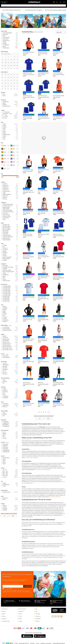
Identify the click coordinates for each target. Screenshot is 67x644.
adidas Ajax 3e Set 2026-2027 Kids (44, 235)
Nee (48, 419)
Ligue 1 (4, 276)
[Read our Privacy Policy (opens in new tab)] (11, 589)
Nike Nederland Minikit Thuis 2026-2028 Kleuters (44, 117)
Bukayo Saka (6, 231)
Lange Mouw (6, 405)
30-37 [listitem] (11, 78)
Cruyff (4, 130)
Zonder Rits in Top (7, 344)
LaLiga (4, 273)
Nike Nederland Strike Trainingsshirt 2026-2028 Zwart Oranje (28, 192)
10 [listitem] (14, 57)
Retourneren (4, 619)
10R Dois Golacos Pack (8, 204)
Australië (5, 260)
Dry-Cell (5, 372)
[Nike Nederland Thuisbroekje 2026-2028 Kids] (29, 373)
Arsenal (4, 254)
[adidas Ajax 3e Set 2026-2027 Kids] (44, 225)
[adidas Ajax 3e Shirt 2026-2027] (29, 289)
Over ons (21, 614)
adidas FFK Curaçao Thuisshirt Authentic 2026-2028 (29, 74)
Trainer (4, 486)
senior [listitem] (5, 54)
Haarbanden (6, 39)
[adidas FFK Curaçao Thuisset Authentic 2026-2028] (59, 225)
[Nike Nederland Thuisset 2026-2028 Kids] (44, 65)
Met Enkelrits (6, 356)
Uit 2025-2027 (6, 300)
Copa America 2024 (7, 210)
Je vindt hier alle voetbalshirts (31, 458)
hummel (5, 136)
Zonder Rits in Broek (7, 347)
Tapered (5, 438)
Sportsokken (5, 449)
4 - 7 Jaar (5, 115)
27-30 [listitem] (14, 75)
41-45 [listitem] (14, 86)
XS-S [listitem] (17, 69)
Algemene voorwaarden (46, 643)
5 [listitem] (17, 54)
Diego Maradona (7, 240)
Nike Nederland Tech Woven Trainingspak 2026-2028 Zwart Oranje (44, 340)
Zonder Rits (5, 338)
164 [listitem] (17, 66)
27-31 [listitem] (17, 75)
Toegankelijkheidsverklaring (59, 643)
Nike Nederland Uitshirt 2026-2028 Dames (28, 277)
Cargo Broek (6, 422)
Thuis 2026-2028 (7, 286)
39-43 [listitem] (5, 86)
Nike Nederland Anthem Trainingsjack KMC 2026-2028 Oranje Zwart (59, 361)
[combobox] (33, 5)
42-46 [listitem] (2, 89)
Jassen (4, 46)
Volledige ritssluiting (7, 330)
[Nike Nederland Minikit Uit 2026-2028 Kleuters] (44, 268)
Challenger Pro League (8, 267)
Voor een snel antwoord (39, 603)
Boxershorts (5, 34)
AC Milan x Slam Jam (7, 206)
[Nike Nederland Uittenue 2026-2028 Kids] (59, 331)
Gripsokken (5, 446)
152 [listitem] (11, 66)
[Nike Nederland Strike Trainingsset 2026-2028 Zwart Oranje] (59, 310)
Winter (4, 462)
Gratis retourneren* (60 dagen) (34, 10)
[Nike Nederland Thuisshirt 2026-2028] (29, 44)
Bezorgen (4, 616)
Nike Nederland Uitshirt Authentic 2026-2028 (28, 170)
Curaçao (5, 319)
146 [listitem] (8, 66)
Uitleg (10, 325)
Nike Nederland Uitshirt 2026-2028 (58, 53)
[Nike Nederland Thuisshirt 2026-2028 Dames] (59, 109)
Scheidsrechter (6, 485)
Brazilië (4, 313)
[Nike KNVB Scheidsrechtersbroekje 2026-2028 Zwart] (44, 373)
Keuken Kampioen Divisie (8, 272)
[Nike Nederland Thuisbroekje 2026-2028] (29, 352)
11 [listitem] (17, 57)
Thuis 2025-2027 (7, 289)
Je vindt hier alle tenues (55, 497)
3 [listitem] (11, 54)
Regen (4, 459)
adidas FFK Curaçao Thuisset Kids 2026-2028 (43, 97)
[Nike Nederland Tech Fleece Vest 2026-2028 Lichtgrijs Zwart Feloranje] (59, 396)
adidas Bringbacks (7, 194)
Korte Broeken (6, 48)
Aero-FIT (5, 363)
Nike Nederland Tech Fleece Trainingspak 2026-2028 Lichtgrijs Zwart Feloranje (44, 256)
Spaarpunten (21, 611)
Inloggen (54, 2)
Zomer (4, 464)
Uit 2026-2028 (6, 297)
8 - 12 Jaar (5, 117)
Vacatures (21, 621)
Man (4, 94)
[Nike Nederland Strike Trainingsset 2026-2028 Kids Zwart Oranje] (59, 374)
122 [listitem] (14, 63)
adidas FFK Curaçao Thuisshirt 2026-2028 (43, 53)
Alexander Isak (6, 225)
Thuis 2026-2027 (7, 288)
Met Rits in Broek (7, 345)
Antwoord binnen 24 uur (26, 602)
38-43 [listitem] (17, 84)
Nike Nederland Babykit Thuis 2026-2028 (58, 170)
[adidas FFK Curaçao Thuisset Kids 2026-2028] (44, 87)
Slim (4, 383)
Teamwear (38, 621)
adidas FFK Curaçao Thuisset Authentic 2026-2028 (58, 235)
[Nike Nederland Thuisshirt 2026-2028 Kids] (59, 86)
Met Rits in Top (6, 342)
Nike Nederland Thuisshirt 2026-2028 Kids (59, 97)
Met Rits (5, 336)
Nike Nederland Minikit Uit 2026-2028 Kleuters (44, 277)
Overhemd (5, 392)
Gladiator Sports (6, 135)
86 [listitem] (14, 60)
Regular (5, 434)
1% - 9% (5, 470)
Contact (20, 616)
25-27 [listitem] (8, 75)
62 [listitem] (2, 60)
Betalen (4, 614)
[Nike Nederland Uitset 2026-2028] (59, 183)
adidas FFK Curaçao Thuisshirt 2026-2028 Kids (29, 97)
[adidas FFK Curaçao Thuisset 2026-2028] (29, 109)
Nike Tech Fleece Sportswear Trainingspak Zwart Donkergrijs (28, 256)
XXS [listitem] (8, 69)
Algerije (4, 251)
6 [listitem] (2, 57)
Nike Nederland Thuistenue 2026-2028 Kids (43, 319)
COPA (4, 129)
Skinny (4, 435)
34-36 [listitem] (8, 81)
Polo (4, 393)
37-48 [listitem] (11, 84)
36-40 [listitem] (2, 84)
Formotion (5, 374)
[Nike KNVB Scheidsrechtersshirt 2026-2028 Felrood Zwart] (44, 352)
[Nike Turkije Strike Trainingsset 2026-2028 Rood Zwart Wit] (59, 247)
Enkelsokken (5, 444)
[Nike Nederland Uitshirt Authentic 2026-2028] (29, 162)
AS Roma (5, 256)
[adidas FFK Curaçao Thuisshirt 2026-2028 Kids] (29, 87)
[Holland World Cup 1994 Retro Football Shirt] (29, 396)
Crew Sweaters (6, 37)
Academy (5, 184)
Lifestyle (5, 505)
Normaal (5, 381)
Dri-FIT (4, 371)
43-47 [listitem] (11, 89)
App (37, 609)
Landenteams (6, 275)
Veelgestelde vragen (6, 621)
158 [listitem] (14, 66)
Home (2, 13)
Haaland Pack (6, 218)
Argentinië (5, 253)
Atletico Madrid (6, 259)
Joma (4, 139)
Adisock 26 (5, 196)
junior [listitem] (2, 54)
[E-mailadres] (13, 586)
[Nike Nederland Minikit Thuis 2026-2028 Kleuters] (44, 109)
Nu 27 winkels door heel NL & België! (56, 603)
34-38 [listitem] (11, 81)
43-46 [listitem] (8, 89)
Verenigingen (38, 619)
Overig (4, 279)
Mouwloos (5, 407)
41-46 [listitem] (17, 86)
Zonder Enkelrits (6, 357)
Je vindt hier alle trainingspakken (43, 470)
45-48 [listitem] (17, 89)
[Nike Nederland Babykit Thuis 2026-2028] (59, 162)
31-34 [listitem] (17, 78)
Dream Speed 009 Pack (8, 212)
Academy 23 (6, 185)
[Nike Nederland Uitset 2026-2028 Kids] (29, 204)
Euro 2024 (5, 213)
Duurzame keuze (7, 492)
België (4, 311)
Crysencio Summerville (8, 237)
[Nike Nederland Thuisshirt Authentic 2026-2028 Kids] (59, 204)
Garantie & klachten (23, 609)
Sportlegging (6, 425)
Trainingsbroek (6, 426)
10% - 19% (5, 471)
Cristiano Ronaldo (7, 235)
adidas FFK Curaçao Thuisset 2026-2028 (27, 117)
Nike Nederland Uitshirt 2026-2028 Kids (43, 212)
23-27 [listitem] (5, 75)
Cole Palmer (5, 234)
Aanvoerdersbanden (7, 33)
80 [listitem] (11, 60)
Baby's (4, 103)
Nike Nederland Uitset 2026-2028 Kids (28, 212)
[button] (65, 2)
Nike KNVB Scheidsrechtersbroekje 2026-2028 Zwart (43, 384)
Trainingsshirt (6, 396)
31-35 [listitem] (2, 81)
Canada (5, 314)
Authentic (5, 199)
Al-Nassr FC (5, 250)
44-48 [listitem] (14, 89)
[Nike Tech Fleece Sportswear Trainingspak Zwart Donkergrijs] (29, 247)
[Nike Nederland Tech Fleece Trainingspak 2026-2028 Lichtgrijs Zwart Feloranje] (44, 247)
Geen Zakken (6, 341)
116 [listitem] (11, 63)
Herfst (4, 219)
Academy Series (6, 191)
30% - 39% (5, 474)
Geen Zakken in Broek (8, 350)
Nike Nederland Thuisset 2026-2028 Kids (43, 74)
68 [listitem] (5, 60)
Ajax (4, 247)
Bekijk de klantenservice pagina (9, 602)
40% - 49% (5, 476)
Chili (4, 316)
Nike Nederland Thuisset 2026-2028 (43, 170)
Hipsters (5, 42)
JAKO (4, 138)
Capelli (4, 126)
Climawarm (5, 369)
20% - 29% (5, 473)
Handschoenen (6, 40)
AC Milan (5, 245)
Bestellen (4, 611)
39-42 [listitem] (2, 86)
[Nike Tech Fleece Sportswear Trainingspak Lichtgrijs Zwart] (59, 268)
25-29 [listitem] (11, 75)
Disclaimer (32, 643)
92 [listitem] (17, 60)
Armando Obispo (7, 226)
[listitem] (10, 33)
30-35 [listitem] (8, 78)
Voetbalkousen (6, 452)
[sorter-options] (61, 32)
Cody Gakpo (6, 232)
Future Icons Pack (7, 216)
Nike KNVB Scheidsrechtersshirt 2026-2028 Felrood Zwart (44, 361)
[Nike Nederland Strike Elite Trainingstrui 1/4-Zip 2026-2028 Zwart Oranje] (29, 310)
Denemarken (6, 320)
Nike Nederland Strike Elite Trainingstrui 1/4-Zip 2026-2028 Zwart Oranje (29, 319)
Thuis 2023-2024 (7, 295)
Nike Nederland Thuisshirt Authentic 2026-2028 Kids (59, 212)
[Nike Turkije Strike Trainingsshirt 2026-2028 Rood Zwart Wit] (44, 289)
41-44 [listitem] (11, 86)
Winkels (20, 619)
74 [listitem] (8, 60)
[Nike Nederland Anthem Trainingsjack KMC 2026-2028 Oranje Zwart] (59, 352)
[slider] (2, 176)
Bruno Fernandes (7, 229)
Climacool (5, 368)
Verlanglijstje (57, 2)
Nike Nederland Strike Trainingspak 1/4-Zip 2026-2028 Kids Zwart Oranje (58, 298)
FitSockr (5, 133)
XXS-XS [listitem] (11, 69)
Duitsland (5, 322)
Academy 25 (6, 188)
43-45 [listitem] (5, 89)
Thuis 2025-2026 (7, 291)
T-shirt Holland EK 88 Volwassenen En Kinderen (59, 74)
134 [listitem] (2, 66)
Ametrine (5, 197)
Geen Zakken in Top (7, 348)
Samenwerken (38, 616)
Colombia (5, 317)
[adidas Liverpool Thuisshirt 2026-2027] (44, 396)
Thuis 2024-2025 (7, 294)
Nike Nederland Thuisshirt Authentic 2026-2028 (29, 340)
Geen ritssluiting (6, 329)
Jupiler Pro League (7, 270)
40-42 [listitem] (8, 86)
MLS (4, 278)
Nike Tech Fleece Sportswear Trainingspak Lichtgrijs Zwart (58, 277)
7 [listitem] (5, 57)
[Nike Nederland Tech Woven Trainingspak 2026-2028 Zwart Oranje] (44, 331)
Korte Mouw (6, 404)
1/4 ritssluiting (6, 327)
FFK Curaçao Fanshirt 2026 (43, 191)
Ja (40, 419)
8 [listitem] (8, 57)
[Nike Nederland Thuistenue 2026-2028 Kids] (44, 310)
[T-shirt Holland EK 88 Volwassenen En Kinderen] (59, 65)
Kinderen (5, 105)
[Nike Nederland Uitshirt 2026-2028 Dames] (29, 268)
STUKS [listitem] (8, 54)
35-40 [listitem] (17, 81)
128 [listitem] (17, 63)
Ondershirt (5, 390)
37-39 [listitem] (8, 84)
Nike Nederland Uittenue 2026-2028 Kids (59, 340)
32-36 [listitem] (5, 81)
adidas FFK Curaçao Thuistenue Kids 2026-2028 (28, 235)
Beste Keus (5, 498)
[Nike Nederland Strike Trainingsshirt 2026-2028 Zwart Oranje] (29, 183)
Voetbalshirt (5, 398)
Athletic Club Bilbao (7, 257)
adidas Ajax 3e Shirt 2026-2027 (29, 298)
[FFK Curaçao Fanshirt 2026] (44, 183)
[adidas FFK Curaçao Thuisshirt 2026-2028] (44, 44)
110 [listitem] (8, 63)
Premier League (6, 281)
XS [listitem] (14, 69)
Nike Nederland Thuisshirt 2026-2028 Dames (59, 117)
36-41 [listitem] (5, 84)
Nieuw (4, 500)
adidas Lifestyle (6, 207)
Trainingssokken (6, 450)
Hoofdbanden (6, 45)
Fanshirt (5, 389)
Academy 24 (6, 187)
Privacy (38, 643)
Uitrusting (5, 508)
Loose (4, 380)
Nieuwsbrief (38, 614)
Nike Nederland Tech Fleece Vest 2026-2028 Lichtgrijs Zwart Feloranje (59, 404)
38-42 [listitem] (14, 84)
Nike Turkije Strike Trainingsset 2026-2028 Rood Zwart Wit (58, 256)
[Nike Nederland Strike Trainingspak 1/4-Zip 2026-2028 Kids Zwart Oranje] (59, 289)
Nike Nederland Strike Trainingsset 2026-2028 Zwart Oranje (58, 319)
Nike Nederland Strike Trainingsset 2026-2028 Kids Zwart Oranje (58, 384)
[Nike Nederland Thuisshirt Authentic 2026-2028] (29, 331)
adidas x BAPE (6, 209)
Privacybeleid (7, 589)
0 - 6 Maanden (6, 112)
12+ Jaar (5, 118)
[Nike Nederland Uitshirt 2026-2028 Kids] (44, 204)
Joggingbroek (6, 423)
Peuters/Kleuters (6, 106)
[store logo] (33, 2)
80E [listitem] (5, 69)
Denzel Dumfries (6, 238)
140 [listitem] (5, 66)
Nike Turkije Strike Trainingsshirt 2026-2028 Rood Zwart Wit (43, 298)
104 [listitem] (5, 63)
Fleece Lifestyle (6, 215)
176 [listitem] (2, 69)
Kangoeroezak (6, 339)
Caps (4, 36)
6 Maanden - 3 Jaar (7, 114)
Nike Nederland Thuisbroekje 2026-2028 (28, 361)
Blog (37, 611)
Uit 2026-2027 (6, 298)
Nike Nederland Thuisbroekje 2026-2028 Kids (28, 384)
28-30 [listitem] (2, 78)
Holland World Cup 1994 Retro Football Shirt (28, 404)
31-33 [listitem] (14, 78)
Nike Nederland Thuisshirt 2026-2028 (29, 53)
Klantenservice (5, 609)
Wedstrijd (5, 510)
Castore (5, 127)
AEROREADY (6, 365)
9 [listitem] (11, 57)
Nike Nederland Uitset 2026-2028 (58, 191)
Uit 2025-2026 (6, 301)
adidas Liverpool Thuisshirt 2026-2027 (44, 404)
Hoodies (5, 43)
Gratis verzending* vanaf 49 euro (13, 10)
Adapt (4, 193)
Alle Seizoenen (6, 458)
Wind (4, 461)
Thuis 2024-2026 (7, 292)
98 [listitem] (2, 63)
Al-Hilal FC (5, 248)
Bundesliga (5, 266)
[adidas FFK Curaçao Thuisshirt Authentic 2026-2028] (29, 65)
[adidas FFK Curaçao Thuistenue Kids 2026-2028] (29, 225)
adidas (4, 124)
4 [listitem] (14, 54)
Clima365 (5, 366)
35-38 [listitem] (14, 81)
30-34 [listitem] (5, 78)
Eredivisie (5, 269)
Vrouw (4, 96)
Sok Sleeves (5, 447)
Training (5, 507)
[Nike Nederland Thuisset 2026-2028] (44, 162)
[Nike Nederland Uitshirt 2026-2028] (59, 44)
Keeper (4, 483)
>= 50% (5, 477)
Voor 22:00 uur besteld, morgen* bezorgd (56, 10)
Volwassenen (6, 102)
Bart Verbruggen (6, 228)
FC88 (4, 132)
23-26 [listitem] (2, 75)
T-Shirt (4, 395)
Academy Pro (6, 190)
